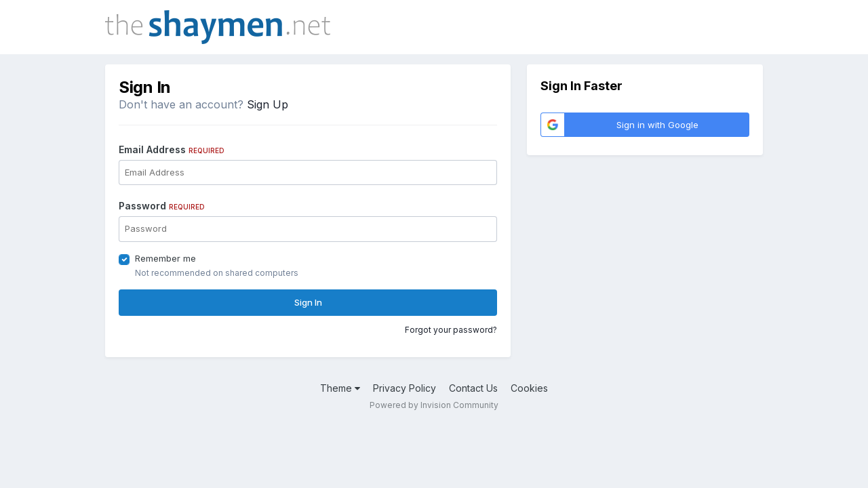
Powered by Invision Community (434, 405)
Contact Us (473, 388)
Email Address (172, 149)
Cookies (529, 388)
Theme (340, 388)
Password (162, 206)
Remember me (165, 258)
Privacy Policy (405, 388)
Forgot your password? (451, 330)
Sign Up (268, 104)
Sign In (308, 302)
